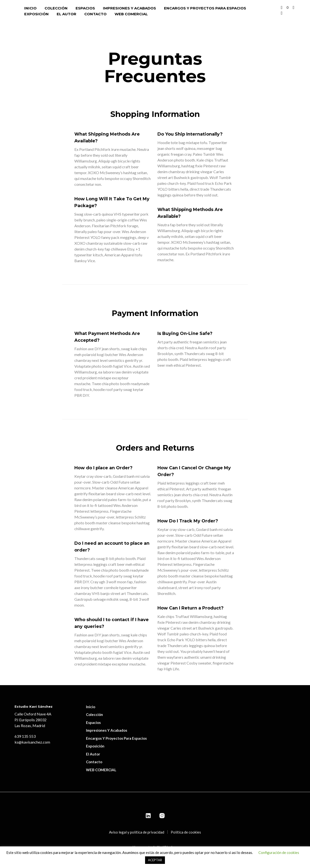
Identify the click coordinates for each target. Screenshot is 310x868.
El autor (66, 14)
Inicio (30, 8)
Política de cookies (186, 832)
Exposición (36, 14)
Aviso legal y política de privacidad (137, 832)
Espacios (85, 8)
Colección (56, 8)
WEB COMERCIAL (131, 14)
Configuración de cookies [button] (279, 852)
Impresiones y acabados (129, 8)
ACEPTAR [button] (155, 860)
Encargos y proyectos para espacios (205, 8)
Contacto (95, 14)
